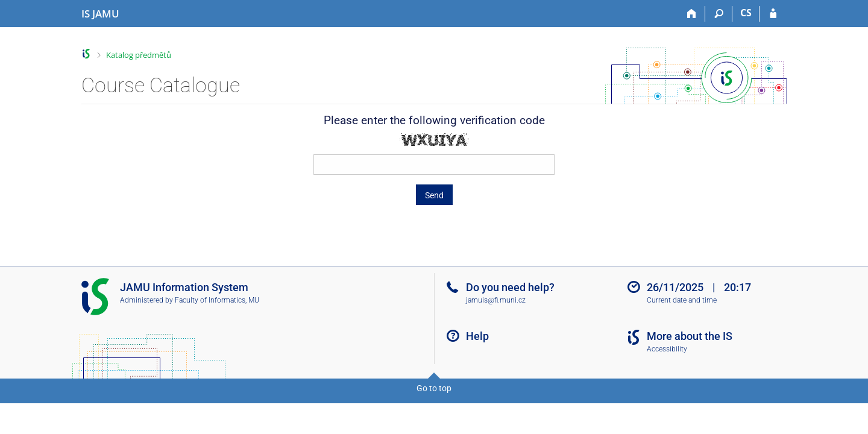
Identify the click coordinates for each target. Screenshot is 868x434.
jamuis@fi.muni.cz (496, 300)
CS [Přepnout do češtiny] (746, 13)
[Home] (692, 14)
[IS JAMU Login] (773, 14)
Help (477, 336)
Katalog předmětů (139, 55)
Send (434, 195)
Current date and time (682, 300)
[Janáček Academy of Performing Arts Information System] (100, 14)
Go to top (434, 388)
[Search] (719, 14)
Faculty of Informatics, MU (217, 300)
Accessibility (667, 349)
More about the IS (690, 336)
